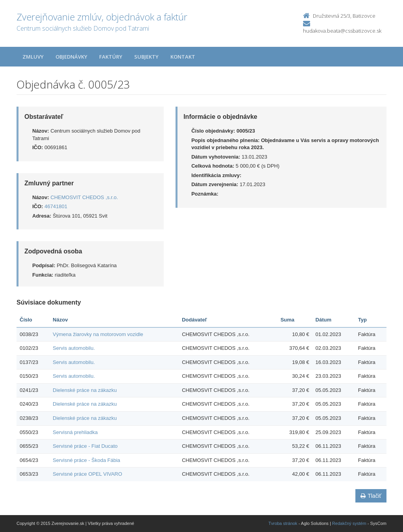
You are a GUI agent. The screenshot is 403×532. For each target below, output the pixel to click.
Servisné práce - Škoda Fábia (86, 460)
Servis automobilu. (74, 348)
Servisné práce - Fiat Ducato (85, 446)
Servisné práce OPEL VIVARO (87, 474)
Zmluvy (33, 57)
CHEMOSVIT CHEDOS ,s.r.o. (84, 197)
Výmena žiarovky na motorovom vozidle (98, 334)
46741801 (56, 206)
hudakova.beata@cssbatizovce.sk (342, 31)
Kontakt (183, 57)
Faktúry (111, 57)
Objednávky (71, 57)
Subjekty (146, 57)
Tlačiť (371, 496)
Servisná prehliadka (75, 432)
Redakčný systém (349, 523)
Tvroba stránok (283, 523)
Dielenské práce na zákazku (85, 390)
